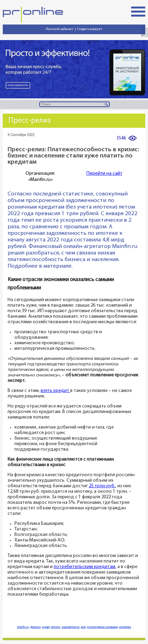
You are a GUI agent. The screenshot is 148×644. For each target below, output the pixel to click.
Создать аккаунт (90, 29)
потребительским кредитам (84, 567)
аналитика (125, 627)
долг (83, 627)
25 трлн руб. (102, 486)
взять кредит (55, 391)
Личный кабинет (60, 29)
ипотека (56, 627)
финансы (35, 627)
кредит (46, 627)
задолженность (71, 627)
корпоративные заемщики (102, 627)
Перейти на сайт (104, 174)
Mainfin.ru (23, 627)
